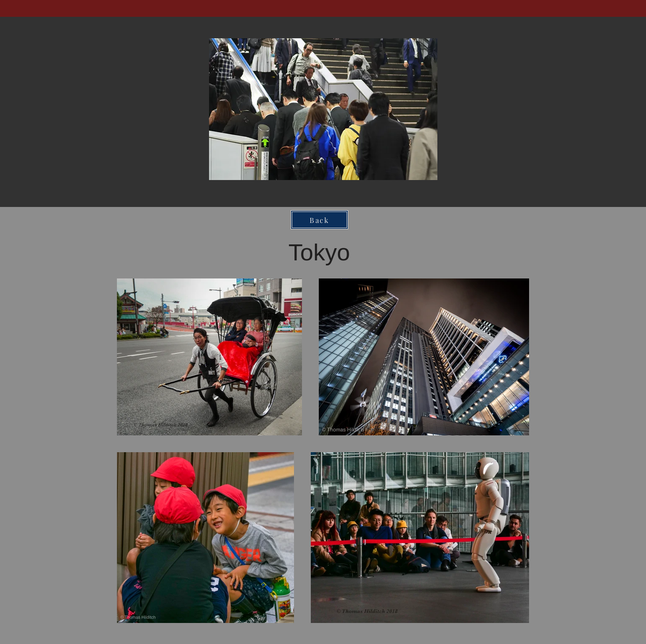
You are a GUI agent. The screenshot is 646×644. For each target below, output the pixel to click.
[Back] (319, 220)
